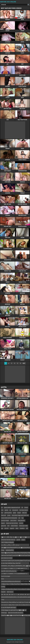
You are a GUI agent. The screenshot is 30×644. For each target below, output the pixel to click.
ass (19, 518)
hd (22, 507)
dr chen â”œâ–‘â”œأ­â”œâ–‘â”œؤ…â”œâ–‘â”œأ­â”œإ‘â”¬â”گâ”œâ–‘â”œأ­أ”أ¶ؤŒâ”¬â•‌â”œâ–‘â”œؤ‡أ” (12, 563)
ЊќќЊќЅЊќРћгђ (10, 550)
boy (22, 518)
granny (6, 510)
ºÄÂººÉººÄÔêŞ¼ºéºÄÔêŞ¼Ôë (7, 542)
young (9, 515)
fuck (8, 526)
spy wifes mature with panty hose (9, 571)
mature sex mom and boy (12, 523)
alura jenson (15, 510)
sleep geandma (21, 521)
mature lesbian (14, 526)
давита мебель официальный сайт (12, 507)
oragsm (19, 513)
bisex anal (4, 515)
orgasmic (12, 528)
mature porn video (23, 526)
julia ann (7, 528)
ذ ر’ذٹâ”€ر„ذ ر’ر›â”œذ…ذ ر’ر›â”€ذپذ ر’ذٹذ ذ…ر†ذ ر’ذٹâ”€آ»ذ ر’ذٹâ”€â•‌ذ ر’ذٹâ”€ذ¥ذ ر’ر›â (10, 545)
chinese (26, 507)
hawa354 (3, 592)
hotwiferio (22, 528)
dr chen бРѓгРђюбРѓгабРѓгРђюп (9, 607)
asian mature (13, 521)
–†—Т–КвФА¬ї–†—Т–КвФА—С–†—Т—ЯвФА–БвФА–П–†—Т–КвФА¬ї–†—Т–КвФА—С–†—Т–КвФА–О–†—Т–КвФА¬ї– (14, 569)
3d (2, 507)
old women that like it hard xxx (8, 540)
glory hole (4, 526)
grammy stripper (5, 521)
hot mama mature (24, 510)
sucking (3, 587)
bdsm (17, 528)
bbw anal (24, 513)
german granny (8, 513)
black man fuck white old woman (16, 613)
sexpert (23, 540)
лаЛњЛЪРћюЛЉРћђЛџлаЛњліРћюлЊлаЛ (11, 581)
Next (24, 363)
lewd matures (10, 592)
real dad (21, 523)
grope (14, 513)
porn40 (18, 540)
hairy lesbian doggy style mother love (20, 515)
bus (2, 513)
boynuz (3, 523)
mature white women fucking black (9, 518)
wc (10, 510)
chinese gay (4, 613)
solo (2, 510)
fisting (3, 550)
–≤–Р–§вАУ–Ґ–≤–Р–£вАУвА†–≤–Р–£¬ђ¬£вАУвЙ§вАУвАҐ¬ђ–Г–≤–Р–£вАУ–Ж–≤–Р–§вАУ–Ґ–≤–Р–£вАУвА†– (15, 574)
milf (27, 528)
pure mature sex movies (7, 558)
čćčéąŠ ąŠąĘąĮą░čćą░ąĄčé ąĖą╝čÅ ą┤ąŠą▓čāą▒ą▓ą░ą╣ (14, 610)
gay (2, 528)
